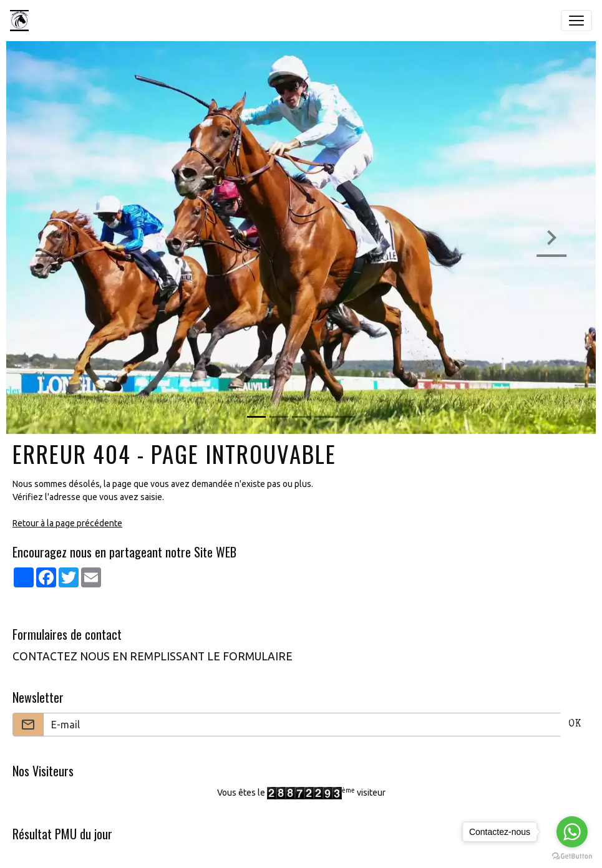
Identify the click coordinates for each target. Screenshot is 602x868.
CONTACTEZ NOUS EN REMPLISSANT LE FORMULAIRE (153, 656)
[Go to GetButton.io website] (572, 856)
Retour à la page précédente (67, 523)
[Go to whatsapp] (572, 832)
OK (575, 725)
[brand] (22, 21)
